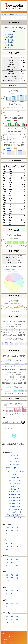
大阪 (12, 575)
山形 (17, 531)
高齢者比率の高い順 (15, 506)
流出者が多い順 (15, 489)
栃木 (17, 544)
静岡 (12, 565)
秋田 (7, 531)
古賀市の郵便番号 (11, 38)
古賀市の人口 (10, 36)
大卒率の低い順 (15, 474)
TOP (3, 633)
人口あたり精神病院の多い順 (15, 515)
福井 (7, 562)
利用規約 (4, 639)
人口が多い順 (15, 456)
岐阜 (7, 565)
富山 (12, 559)
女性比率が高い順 (15, 464)
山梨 (12, 562)
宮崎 (17, 619)
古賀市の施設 (10, 44)
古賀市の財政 (10, 43)
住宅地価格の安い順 (15, 492)
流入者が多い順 (15, 486)
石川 (17, 559)
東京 (7, 544)
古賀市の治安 (10, 47)
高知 (12, 604)
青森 (13, 528)
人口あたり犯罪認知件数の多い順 (15, 472)
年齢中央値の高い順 (15, 483)
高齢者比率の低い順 (15, 503)
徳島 (7, 606)
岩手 (18, 528)
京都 (7, 575)
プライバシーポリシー (8, 636)
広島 (7, 591)
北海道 (8, 528)
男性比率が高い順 (15, 461)
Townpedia (14, 5)
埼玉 (12, 546)
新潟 (7, 559)
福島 (7, 534)
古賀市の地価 (10, 39)
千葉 (17, 546)
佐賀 (12, 616)
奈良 (17, 578)
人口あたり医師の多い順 (15, 518)
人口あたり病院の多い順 (15, 512)
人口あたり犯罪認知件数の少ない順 (15, 468)
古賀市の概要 (10, 35)
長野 (17, 562)
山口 (12, 594)
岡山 (7, 594)
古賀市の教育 (10, 41)
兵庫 (12, 578)
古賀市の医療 (10, 46)
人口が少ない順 (15, 458)
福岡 (7, 616)
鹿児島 (8, 622)
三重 (17, 575)
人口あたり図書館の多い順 (15, 509)
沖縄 (13, 622)
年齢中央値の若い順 (15, 480)
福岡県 (12, 14)
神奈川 (8, 549)
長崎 (17, 616)
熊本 (7, 619)
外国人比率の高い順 (15, 500)
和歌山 (8, 581)
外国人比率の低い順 (15, 498)
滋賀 (7, 578)
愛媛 (7, 604)
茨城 (12, 544)
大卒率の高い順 (15, 477)
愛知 (17, 565)
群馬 (7, 546)
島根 (17, 591)
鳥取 (12, 591)
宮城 (12, 531)
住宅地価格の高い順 (15, 495)
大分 (12, 619)
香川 (17, 604)
